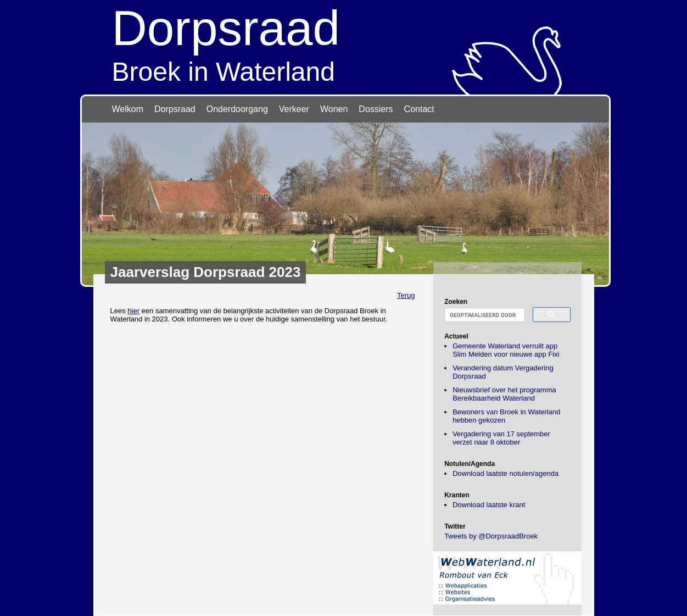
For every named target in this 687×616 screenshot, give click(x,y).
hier (133, 311)
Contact (419, 109)
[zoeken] (484, 315)
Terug (406, 295)
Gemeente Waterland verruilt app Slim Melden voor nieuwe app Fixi (506, 350)
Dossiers (376, 109)
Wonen (334, 109)
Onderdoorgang (237, 109)
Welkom (128, 109)
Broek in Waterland (344, 43)
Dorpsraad (175, 109)
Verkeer (294, 109)
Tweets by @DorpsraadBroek (491, 536)
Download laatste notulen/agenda (506, 473)
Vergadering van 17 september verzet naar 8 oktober (501, 438)
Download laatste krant (489, 505)
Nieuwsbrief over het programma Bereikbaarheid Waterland (504, 394)
